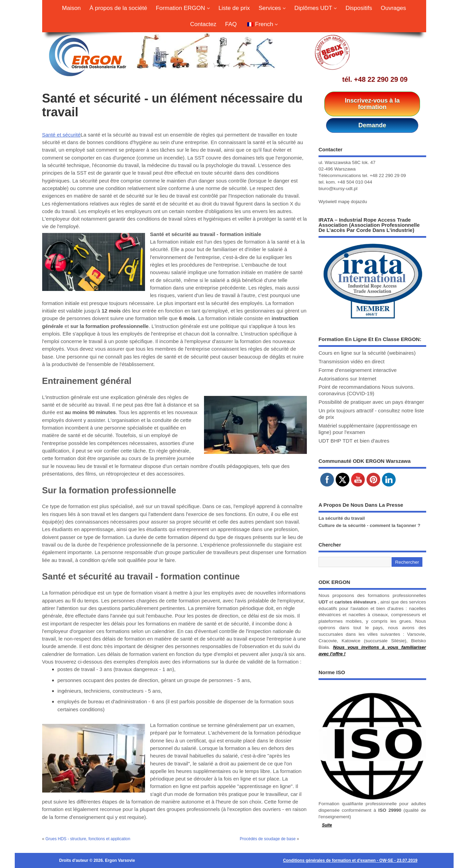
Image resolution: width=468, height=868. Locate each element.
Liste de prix (234, 8)
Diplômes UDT (315, 8)
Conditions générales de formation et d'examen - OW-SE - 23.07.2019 (350, 860)
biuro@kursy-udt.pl (338, 189)
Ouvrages (394, 8)
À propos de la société (118, 8)
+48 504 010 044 (355, 182)
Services (272, 8)
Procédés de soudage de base (268, 839)
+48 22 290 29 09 (381, 79)
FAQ (231, 24)
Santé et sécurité (62, 135)
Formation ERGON (183, 8)
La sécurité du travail (342, 518)
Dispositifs (359, 8)
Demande (372, 125)
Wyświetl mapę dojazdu (343, 202)
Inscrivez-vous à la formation (372, 104)
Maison (71, 8)
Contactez (203, 24)
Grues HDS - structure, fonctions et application (88, 839)
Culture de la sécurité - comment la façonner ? (369, 525)
